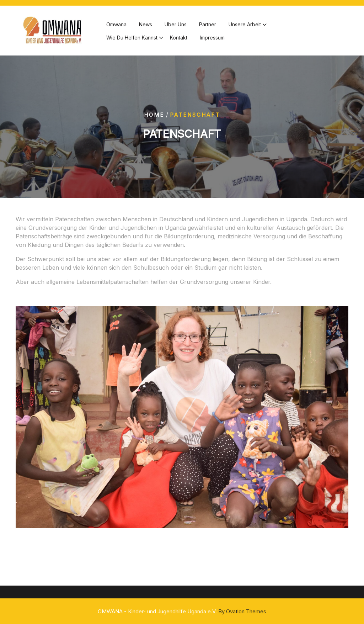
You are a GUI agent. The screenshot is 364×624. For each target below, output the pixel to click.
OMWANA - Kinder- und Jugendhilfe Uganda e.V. (182, 611)
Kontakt (179, 39)
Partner (208, 26)
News (146, 26)
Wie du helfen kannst (132, 39)
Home (154, 114)
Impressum (212, 39)
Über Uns (176, 26)
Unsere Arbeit (245, 26)
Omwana (116, 26)
